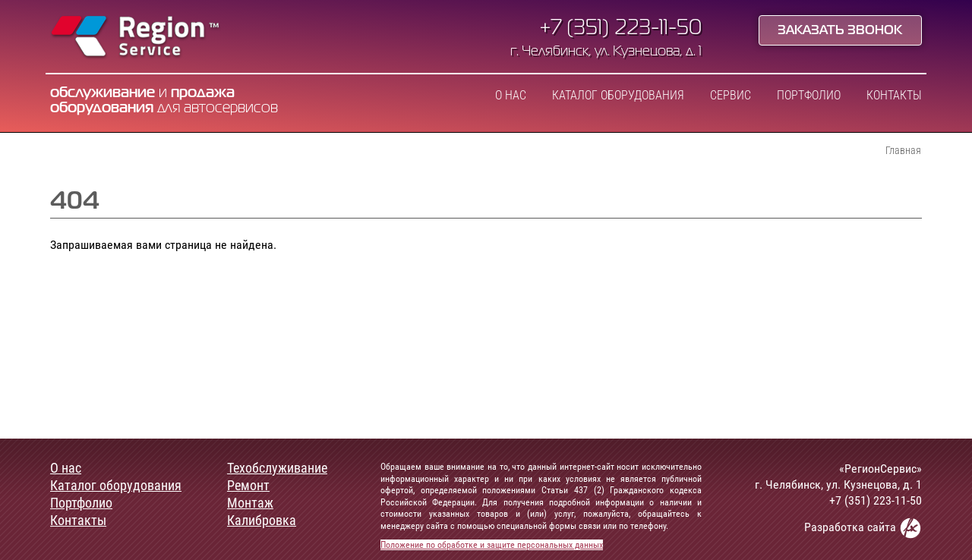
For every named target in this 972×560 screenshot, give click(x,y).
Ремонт (248, 486)
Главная (903, 150)
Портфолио (809, 96)
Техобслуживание (277, 468)
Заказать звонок (840, 31)
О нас (511, 96)
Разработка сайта (863, 528)
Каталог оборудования (618, 96)
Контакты (894, 96)
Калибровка (262, 521)
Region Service (136, 38)
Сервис (731, 96)
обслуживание (103, 93)
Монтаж (250, 503)
